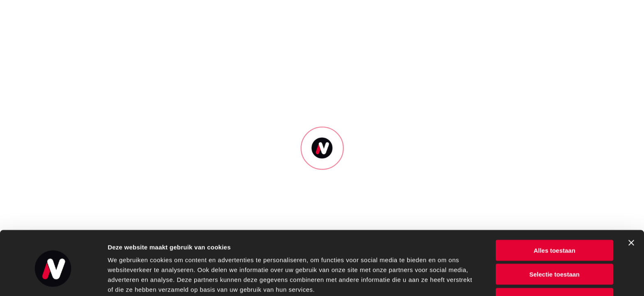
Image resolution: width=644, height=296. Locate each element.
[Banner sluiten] (631, 206)
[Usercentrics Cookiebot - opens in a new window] (53, 280)
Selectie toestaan (555, 238)
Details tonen (444, 280)
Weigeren (554, 262)
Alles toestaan (554, 214)
